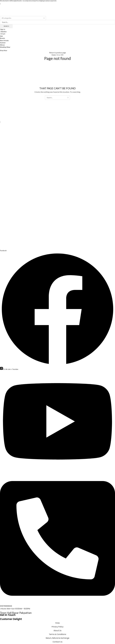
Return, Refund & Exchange (57, 638)
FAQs (57, 623)
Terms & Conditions (57, 634)
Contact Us (57, 642)
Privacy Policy (57, 627)
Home (54, 55)
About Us (57, 631)
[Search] (6, 26)
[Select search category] (23, 18)
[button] (0, 4)
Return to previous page (57, 53)
